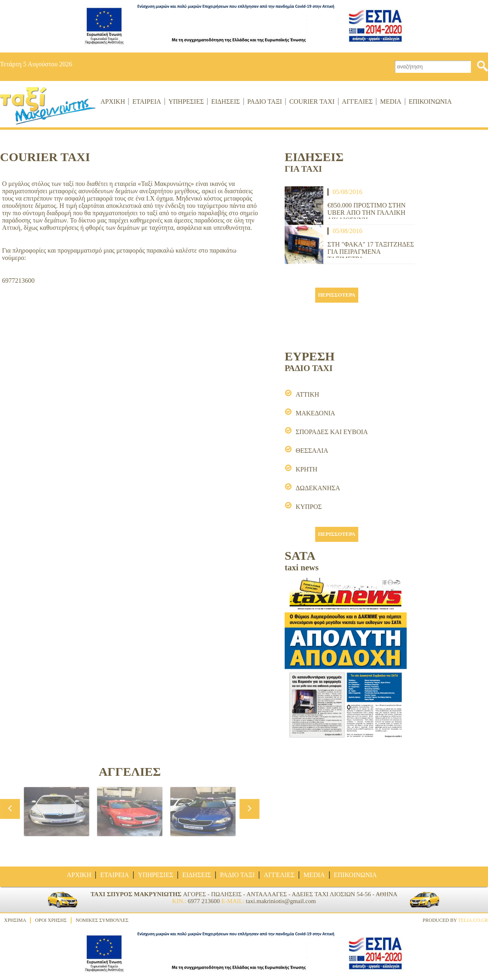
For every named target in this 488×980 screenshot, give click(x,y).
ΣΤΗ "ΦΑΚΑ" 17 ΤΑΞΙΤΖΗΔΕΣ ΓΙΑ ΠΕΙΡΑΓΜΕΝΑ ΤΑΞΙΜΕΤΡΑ (371, 249)
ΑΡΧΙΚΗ (113, 101)
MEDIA (390, 101)
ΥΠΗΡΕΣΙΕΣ (186, 101)
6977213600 (18, 280)
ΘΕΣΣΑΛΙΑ (312, 451)
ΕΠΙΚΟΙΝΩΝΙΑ (430, 101)
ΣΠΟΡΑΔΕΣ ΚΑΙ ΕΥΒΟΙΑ (332, 432)
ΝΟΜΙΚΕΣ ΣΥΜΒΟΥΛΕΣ (102, 920)
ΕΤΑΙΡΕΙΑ (147, 101)
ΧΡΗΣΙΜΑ (15, 920)
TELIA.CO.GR (473, 920)
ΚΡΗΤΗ (306, 469)
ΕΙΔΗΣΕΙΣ (225, 101)
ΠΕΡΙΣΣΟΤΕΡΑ (337, 295)
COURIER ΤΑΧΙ (312, 101)
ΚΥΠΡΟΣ (309, 507)
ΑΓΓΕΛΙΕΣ (357, 101)
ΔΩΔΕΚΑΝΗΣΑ (318, 488)
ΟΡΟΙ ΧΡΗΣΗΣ (51, 920)
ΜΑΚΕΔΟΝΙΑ (315, 413)
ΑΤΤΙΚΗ (307, 394)
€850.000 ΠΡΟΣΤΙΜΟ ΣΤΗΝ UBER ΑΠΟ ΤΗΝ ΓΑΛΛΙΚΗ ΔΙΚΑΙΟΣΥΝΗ (366, 210)
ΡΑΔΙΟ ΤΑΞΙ (265, 101)
